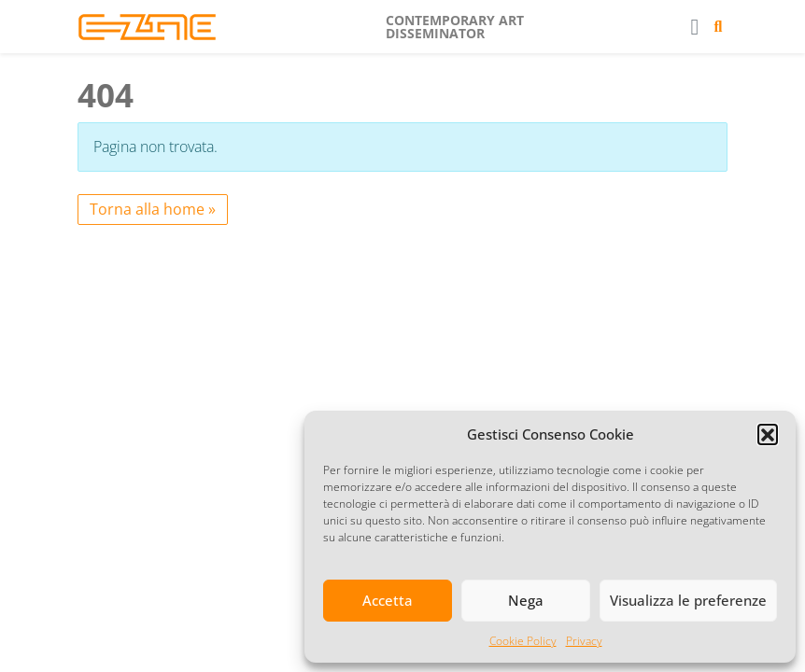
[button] (768, 434)
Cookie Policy (523, 641)
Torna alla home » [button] (153, 209)
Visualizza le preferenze (688, 600)
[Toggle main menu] (695, 27)
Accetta (388, 600)
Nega (526, 600)
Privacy (584, 641)
